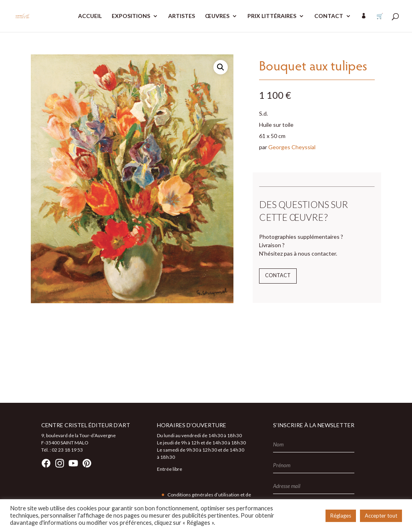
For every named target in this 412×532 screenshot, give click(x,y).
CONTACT (329, 16)
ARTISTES (182, 16)
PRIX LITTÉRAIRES (272, 16)
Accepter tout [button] (381, 516)
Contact (278, 275)
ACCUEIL (90, 16)
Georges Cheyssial (292, 147)
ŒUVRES (217, 16)
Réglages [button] (341, 516)
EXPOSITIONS (131, 16)
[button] (221, 67)
